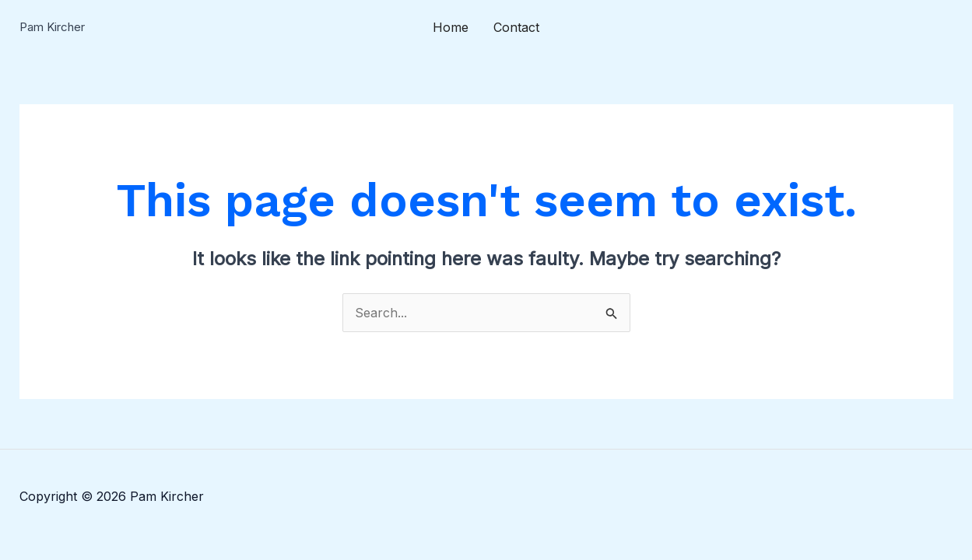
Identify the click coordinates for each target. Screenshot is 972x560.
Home (451, 27)
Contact (516, 27)
